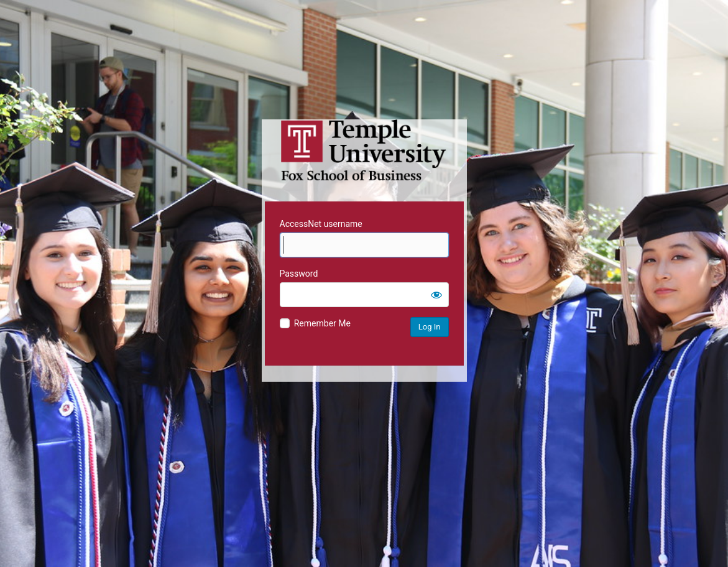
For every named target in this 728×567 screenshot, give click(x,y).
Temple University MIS (364, 150)
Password (299, 274)
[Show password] (436, 295)
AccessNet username (321, 224)
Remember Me (322, 323)
